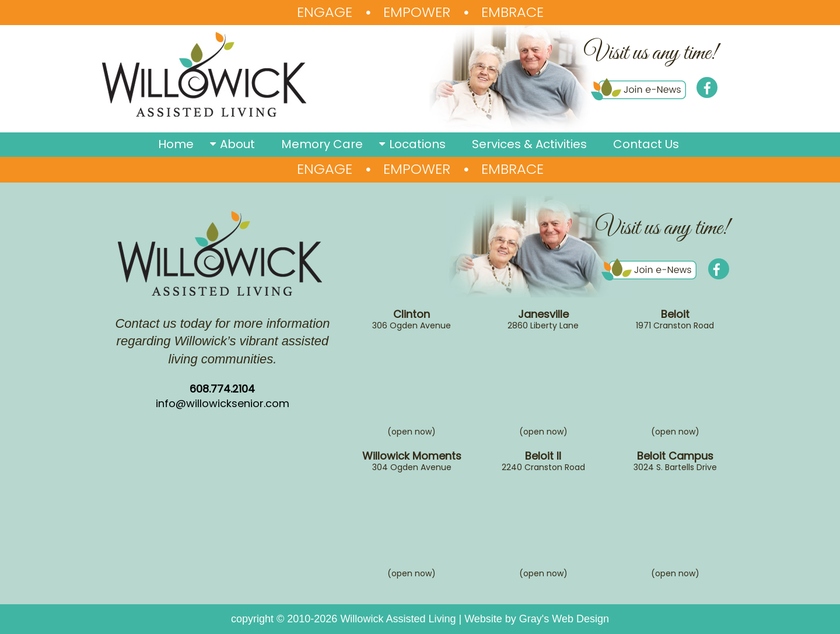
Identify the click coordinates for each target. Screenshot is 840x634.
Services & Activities (529, 144)
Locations (417, 144)
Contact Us (646, 144)
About (237, 144)
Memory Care (322, 144)
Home (176, 144)
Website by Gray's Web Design (537, 619)
